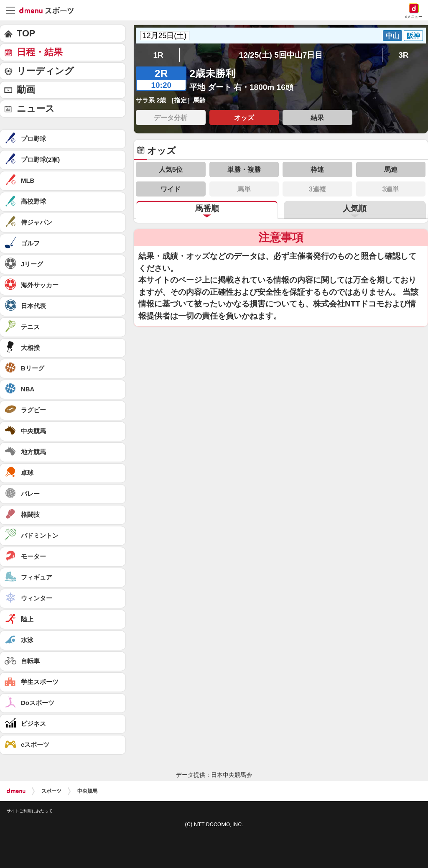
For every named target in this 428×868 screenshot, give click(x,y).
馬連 (391, 169)
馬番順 (207, 208)
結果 (317, 117)
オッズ (244, 117)
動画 (26, 90)
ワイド (171, 189)
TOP (26, 33)
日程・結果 (40, 52)
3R (403, 55)
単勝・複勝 (244, 169)
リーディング (45, 71)
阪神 (413, 36)
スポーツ (51, 791)
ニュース (36, 108)
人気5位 (171, 169)
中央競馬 (87, 791)
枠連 (317, 169)
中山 (392, 36)
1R (158, 55)
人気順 (355, 208)
